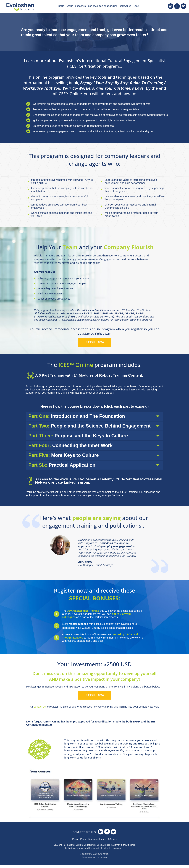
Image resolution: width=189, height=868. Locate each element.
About (70, 6)
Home (61, 6)
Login (136, 6)
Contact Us (125, 6)
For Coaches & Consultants (103, 6)
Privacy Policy (79, 842)
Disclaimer (93, 842)
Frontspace (101, 860)
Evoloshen (130, 848)
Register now (95, 342)
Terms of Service (109, 842)
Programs (81, 6)
